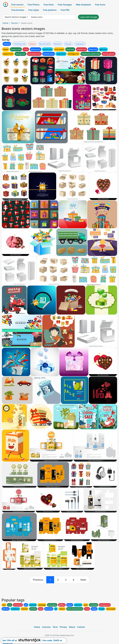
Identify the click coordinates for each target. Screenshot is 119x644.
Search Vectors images (16, 17)
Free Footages (65, 5)
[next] (83, 580)
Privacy (63, 627)
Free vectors (17, 5)
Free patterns (50, 10)
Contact (81, 627)
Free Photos (33, 5)
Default (7, 44)
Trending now (19, 44)
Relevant (58, 44)
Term (55, 627)
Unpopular (80, 44)
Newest (32, 44)
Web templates (83, 5)
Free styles (34, 10)
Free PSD (65, 10)
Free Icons (100, 5)
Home (6, 23)
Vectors (15, 23)
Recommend (45, 44)
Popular (68, 44)
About (72, 627)
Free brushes (18, 10)
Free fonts (49, 5)
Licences (46, 627)
